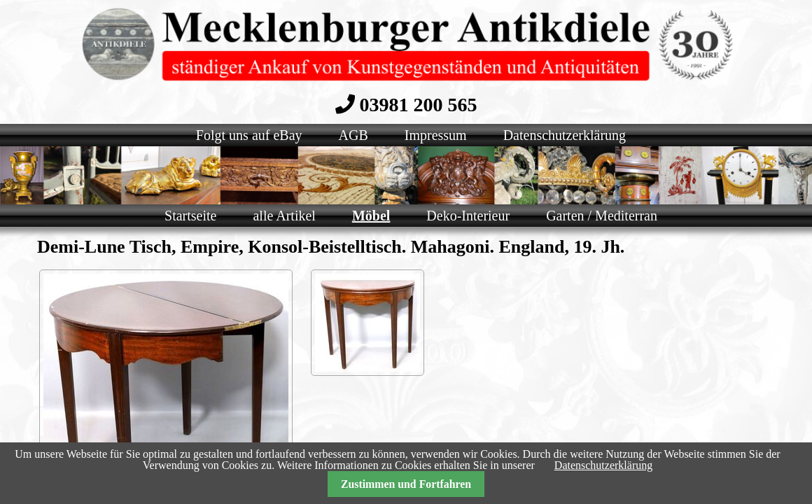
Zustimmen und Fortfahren (406, 484)
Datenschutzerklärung (603, 465)
